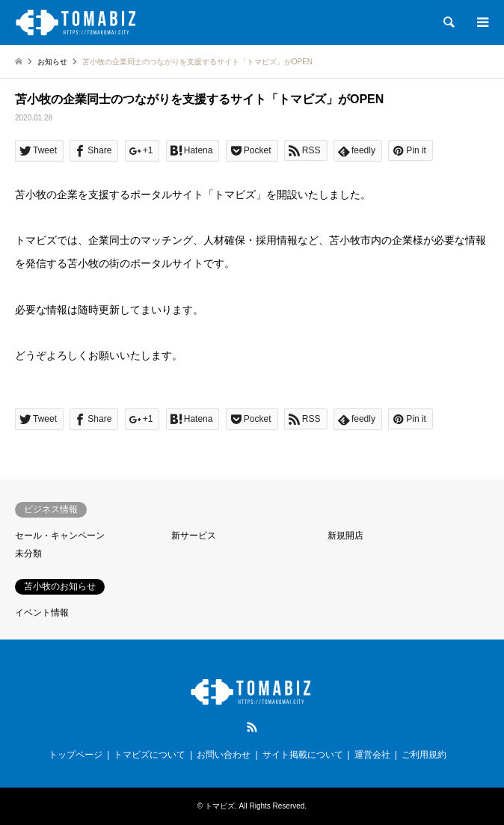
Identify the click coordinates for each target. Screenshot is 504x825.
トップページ (76, 755)
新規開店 (345, 536)
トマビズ (220, 806)
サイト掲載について (303, 755)
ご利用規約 (424, 755)
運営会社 (372, 755)
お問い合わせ (224, 755)
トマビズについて (150, 755)
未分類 (28, 553)
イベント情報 (42, 613)
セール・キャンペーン (60, 536)
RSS (252, 727)
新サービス (194, 536)
